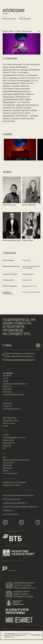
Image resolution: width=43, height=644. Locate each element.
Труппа (6, 435)
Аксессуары (8, 463)
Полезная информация (13, 395)
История (7, 376)
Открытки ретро (10, 474)
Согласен (36, 635)
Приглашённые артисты (14, 438)
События (7, 407)
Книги (5, 471)
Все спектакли (9, 418)
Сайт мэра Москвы (12, 499)
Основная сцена (10, 421)
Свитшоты (8, 468)
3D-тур (6, 379)
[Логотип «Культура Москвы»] (21, 611)
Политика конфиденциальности (18, 496)
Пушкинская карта (11, 409)
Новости (7, 387)
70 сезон (8, 373)
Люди (5, 431)
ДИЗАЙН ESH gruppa (12, 629)
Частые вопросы (11, 515)
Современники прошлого (15, 384)
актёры (7, 172)
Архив (5, 426)
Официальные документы (15, 503)
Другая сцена (9, 424)
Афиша (6, 400)
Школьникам (9, 479)
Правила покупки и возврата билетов (20, 507)
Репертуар (7, 414)
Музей (5, 381)
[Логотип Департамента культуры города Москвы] (21, 603)
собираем (11, 634)
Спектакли (8, 404)
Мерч (5, 454)
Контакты (7, 392)
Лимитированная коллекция (16, 460)
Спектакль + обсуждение (14, 483)
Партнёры (7, 389)
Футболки (7, 466)
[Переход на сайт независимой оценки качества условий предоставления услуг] (21, 585)
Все (4, 449)
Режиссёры (8, 441)
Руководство (9, 443)
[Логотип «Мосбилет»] (21, 620)
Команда (7, 446)
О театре (7, 369)
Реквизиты (8, 511)
